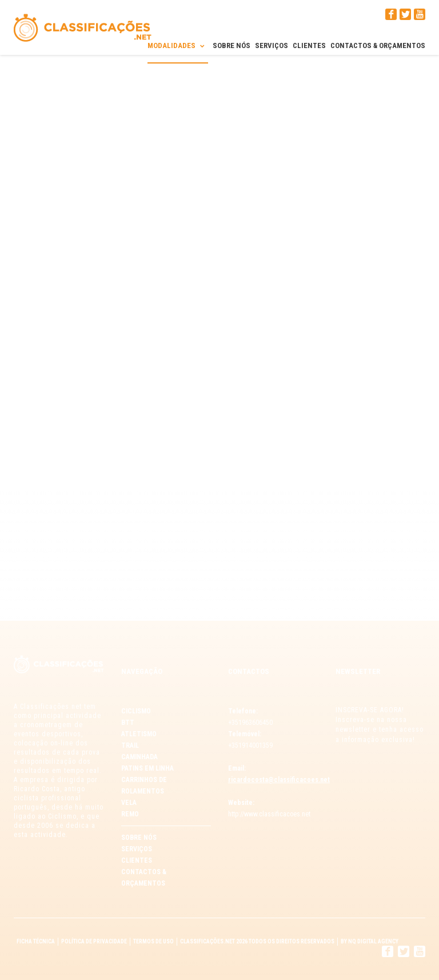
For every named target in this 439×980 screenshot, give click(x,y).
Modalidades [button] (178, 45)
